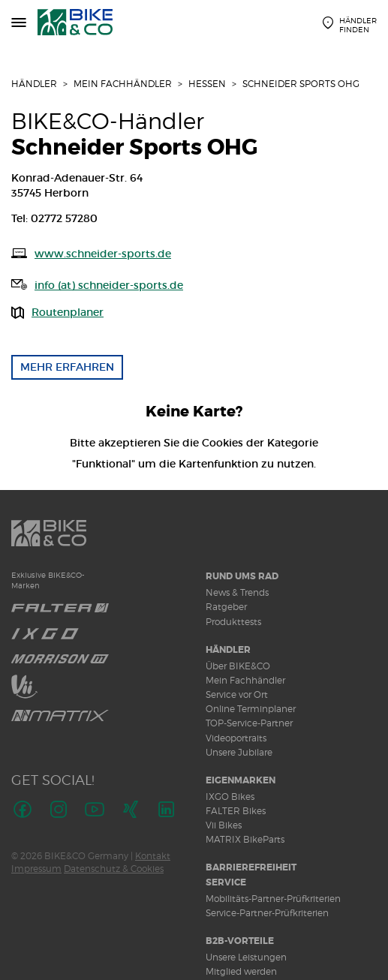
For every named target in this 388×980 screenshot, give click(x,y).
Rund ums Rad (242, 576)
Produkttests (233, 622)
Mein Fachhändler (123, 84)
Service (226, 882)
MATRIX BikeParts (245, 839)
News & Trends (237, 592)
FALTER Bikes (236, 811)
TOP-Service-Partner (249, 723)
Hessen (207, 84)
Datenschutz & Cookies (114, 869)
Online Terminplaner (251, 709)
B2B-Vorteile (240, 941)
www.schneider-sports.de (103, 254)
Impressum (36, 869)
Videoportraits (236, 738)
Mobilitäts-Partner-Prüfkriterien (273, 899)
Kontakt (153, 856)
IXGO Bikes (230, 797)
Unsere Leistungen (246, 957)
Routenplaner (68, 312)
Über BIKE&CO (238, 666)
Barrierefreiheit (251, 867)
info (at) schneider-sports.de (109, 285)
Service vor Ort (237, 694)
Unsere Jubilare (239, 752)
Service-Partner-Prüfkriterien (267, 913)
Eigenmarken (241, 780)
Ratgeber (226, 607)
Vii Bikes (224, 825)
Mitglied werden (241, 971)
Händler (34, 84)
